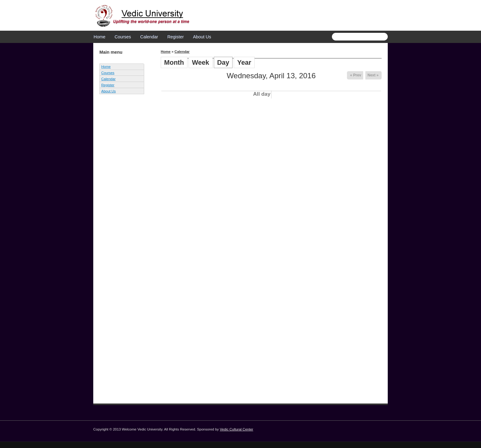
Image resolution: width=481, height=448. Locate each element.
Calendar (149, 37)
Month (174, 62)
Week (201, 62)
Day (225, 62)
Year (244, 62)
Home (99, 37)
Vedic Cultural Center (237, 429)
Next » (373, 75)
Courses (123, 37)
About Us (202, 37)
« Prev (356, 75)
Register (175, 37)
